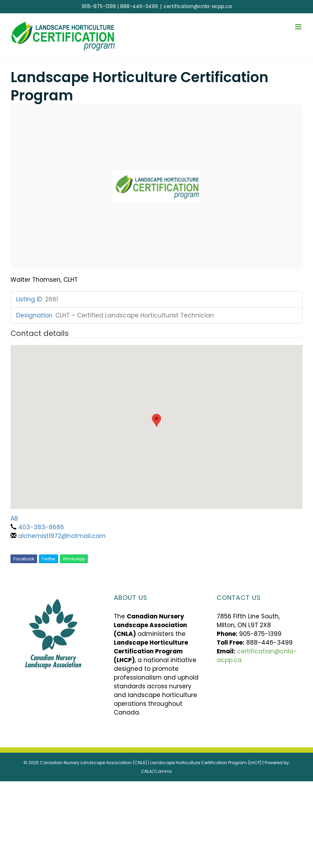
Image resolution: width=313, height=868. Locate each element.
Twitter (48, 559)
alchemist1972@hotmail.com (62, 536)
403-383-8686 (41, 527)
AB (14, 518)
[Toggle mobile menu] (299, 27)
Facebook (24, 559)
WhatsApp (74, 559)
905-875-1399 (99, 6)
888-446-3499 (139, 6)
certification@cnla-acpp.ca (198, 6)
